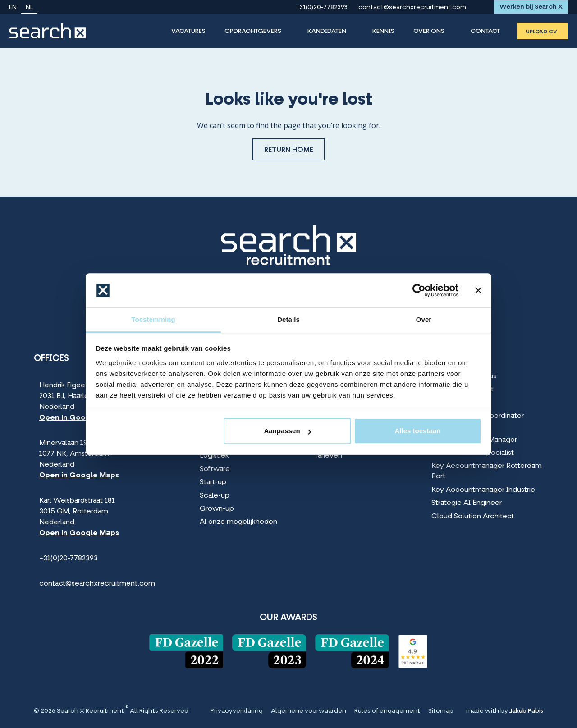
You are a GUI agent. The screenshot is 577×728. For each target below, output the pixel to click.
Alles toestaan (418, 431)
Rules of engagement (387, 711)
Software (215, 469)
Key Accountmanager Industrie (483, 490)
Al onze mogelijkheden (238, 522)
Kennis (383, 31)
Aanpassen (288, 431)
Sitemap (441, 711)
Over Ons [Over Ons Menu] (429, 31)
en (13, 8)
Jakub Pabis (526, 711)
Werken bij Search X (531, 7)
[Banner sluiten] (478, 290)
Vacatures (188, 31)
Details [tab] (288, 320)
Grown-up (217, 509)
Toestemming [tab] (153, 320)
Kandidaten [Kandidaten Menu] (327, 31)
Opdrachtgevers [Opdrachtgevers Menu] (253, 31)
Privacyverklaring (237, 711)
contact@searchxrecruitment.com (412, 8)
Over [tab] (424, 320)
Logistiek (214, 456)
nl (29, 8)
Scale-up (215, 496)
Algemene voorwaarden (309, 711)
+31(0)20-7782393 (322, 8)
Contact (485, 31)
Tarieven (328, 456)
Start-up (213, 482)
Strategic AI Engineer (467, 503)
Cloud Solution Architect (473, 517)
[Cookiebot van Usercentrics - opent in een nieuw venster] (419, 290)
